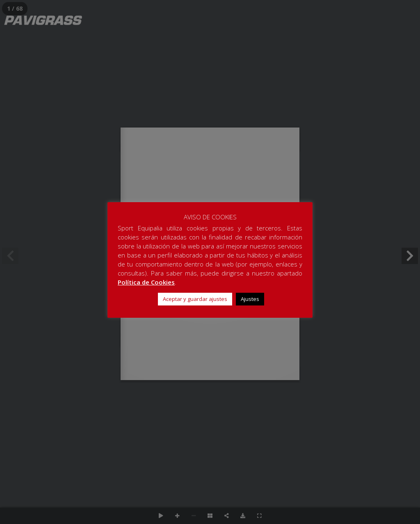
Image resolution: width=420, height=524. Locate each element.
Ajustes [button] (250, 299)
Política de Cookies (146, 282)
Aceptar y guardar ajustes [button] (195, 299)
